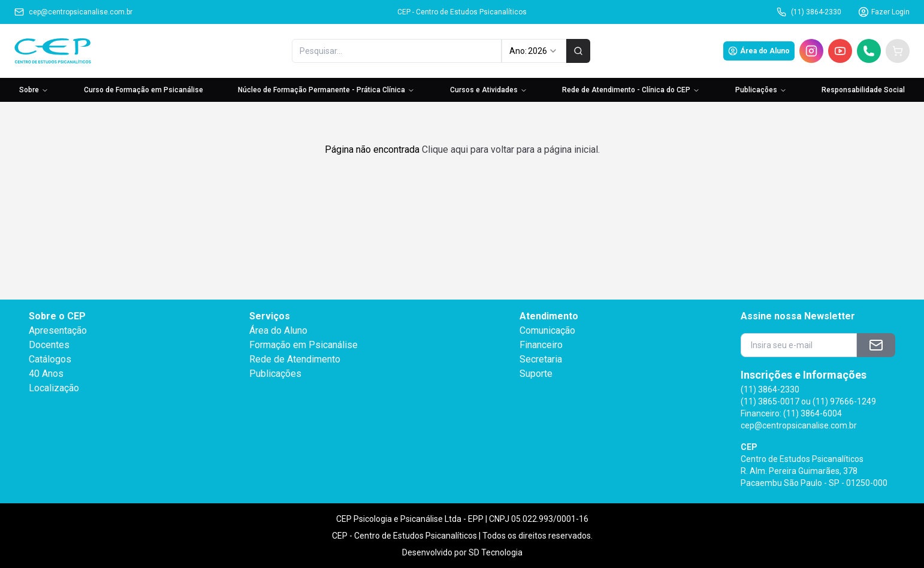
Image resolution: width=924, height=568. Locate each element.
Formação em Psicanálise (304, 345)
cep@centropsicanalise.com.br (73, 12)
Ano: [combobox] (534, 51)
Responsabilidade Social (863, 90)
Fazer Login (884, 12)
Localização (54, 388)
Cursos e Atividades (489, 90)
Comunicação (547, 330)
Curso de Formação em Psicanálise (144, 90)
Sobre (34, 90)
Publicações (761, 90)
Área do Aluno (759, 51)
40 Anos (46, 374)
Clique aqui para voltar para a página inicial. (511, 149)
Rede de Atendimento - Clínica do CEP (631, 90)
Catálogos (50, 359)
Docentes (49, 345)
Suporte (536, 374)
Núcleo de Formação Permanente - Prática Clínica (326, 90)
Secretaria (541, 359)
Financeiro (541, 345)
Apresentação (58, 330)
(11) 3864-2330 (809, 12)
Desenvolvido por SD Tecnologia (462, 552)
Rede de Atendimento (295, 359)
